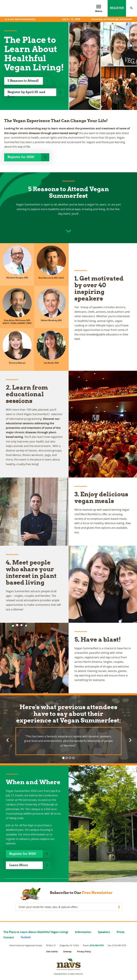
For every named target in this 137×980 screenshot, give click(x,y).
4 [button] (73, 758)
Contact (9, 937)
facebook (24, 937)
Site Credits (52, 952)
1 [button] (63, 758)
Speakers (104, 932)
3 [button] (70, 758)
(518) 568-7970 (97, 945)
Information (83, 932)
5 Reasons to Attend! (23, 81)
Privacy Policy (84, 952)
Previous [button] (7, 740)
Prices (121, 932)
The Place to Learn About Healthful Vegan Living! (36, 932)
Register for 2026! (21, 157)
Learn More (19, 865)
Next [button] (130, 740)
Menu (99, 8)
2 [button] (67, 758)
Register (117, 8)
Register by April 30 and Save (26, 93)
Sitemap (67, 952)
